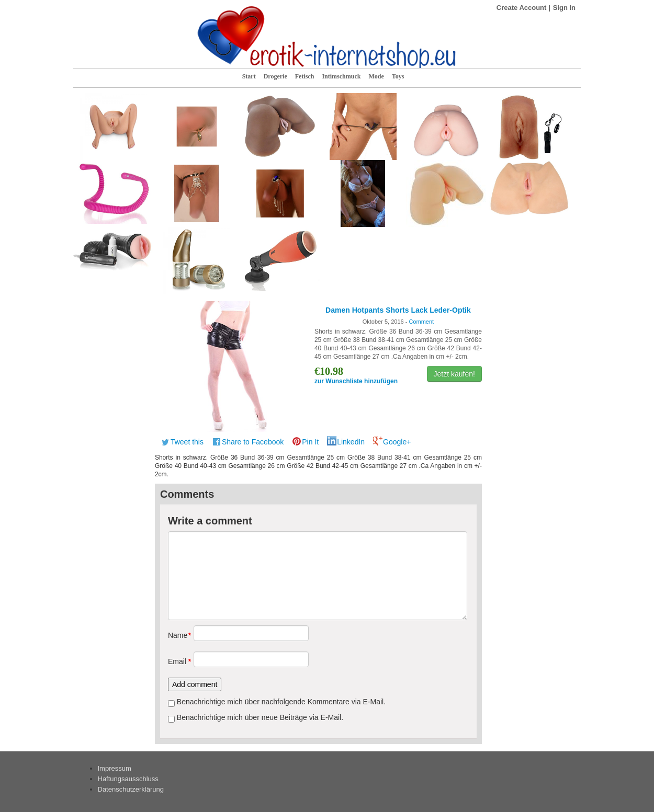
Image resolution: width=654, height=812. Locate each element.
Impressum (115, 768)
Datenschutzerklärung (131, 789)
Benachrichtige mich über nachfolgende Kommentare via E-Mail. (281, 702)
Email (177, 661)
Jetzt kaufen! (454, 374)
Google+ (397, 442)
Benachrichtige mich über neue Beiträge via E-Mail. (260, 717)
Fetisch (305, 76)
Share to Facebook (253, 442)
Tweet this (187, 442)
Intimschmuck (341, 76)
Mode (376, 76)
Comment (421, 322)
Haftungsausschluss (128, 779)
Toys (398, 76)
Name (177, 635)
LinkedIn (351, 442)
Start (249, 76)
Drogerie (275, 76)
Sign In (564, 8)
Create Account (522, 8)
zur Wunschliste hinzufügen (356, 381)
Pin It (310, 442)
